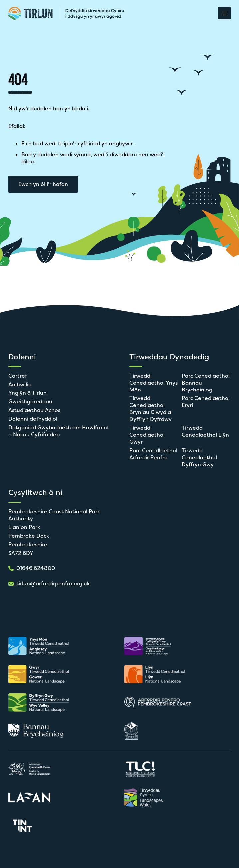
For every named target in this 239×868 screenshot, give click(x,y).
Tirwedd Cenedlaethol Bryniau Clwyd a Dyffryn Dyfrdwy (151, 409)
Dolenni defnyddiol (33, 419)
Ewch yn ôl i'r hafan (43, 184)
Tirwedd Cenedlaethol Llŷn (205, 431)
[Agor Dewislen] (224, 13)
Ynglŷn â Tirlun (27, 393)
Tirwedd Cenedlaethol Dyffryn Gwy (199, 457)
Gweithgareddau (30, 402)
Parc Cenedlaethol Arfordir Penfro (153, 454)
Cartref (18, 376)
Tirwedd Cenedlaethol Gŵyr (147, 435)
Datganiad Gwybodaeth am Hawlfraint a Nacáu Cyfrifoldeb (59, 431)
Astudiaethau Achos (34, 410)
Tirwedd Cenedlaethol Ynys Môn (154, 383)
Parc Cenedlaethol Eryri (206, 402)
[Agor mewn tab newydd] (42, 646)
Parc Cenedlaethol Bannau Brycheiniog (206, 383)
